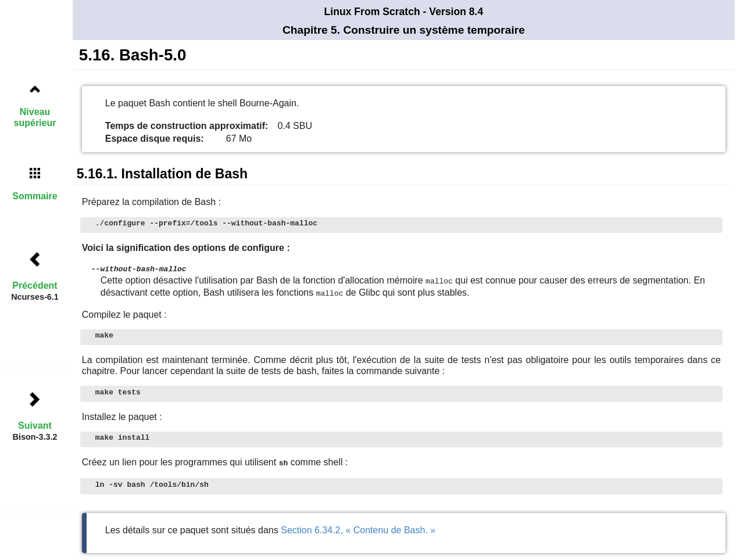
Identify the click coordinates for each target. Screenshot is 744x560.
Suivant (35, 426)
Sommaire (35, 196)
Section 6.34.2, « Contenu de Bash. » (358, 528)
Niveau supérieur (35, 117)
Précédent (35, 286)
